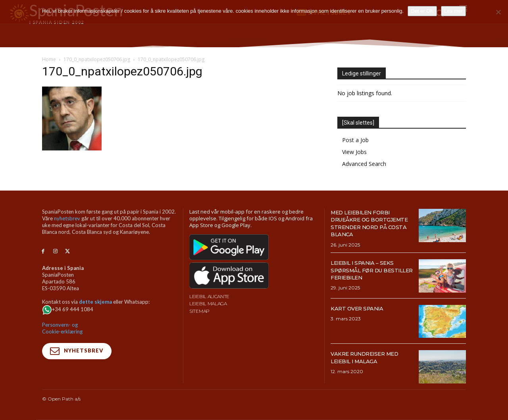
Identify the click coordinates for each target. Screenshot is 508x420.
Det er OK (422, 11)
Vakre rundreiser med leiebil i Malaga (372, 357)
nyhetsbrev (67, 218)
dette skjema (95, 302)
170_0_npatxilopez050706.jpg (97, 59)
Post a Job (355, 140)
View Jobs (354, 152)
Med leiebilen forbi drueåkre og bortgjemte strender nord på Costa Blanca (371, 223)
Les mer (453, 11)
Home (49, 59)
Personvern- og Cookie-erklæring (62, 328)
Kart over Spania (362, 308)
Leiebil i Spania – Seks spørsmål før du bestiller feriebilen (368, 270)
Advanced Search (364, 164)
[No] (498, 12)
